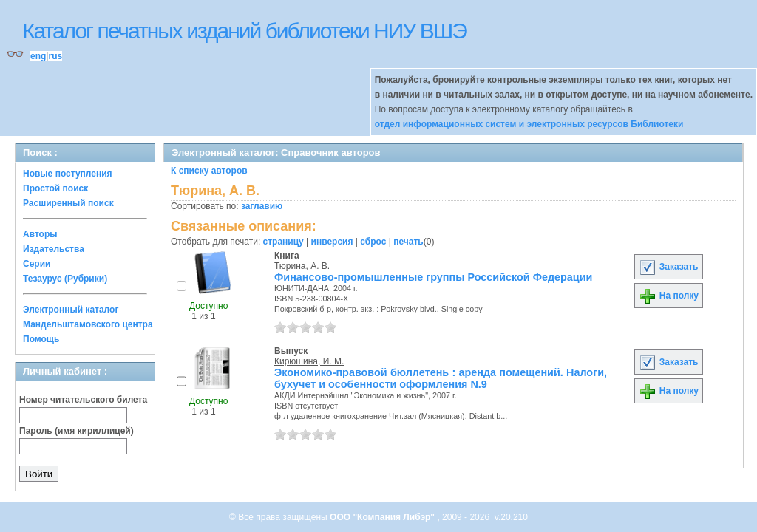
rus (55, 56)
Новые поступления (68, 174)
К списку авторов (209, 171)
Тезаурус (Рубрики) (65, 279)
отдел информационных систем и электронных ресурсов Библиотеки (529, 124)
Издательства (54, 249)
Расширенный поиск (68, 203)
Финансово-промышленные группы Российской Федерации (433, 277)
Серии (37, 264)
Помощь (41, 339)
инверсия (332, 242)
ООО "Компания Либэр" (383, 517)
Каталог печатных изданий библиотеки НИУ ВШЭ (244, 31)
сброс (373, 242)
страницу (284, 242)
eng (38, 56)
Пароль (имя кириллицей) (77, 431)
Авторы (40, 234)
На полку (669, 296)
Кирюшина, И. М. (309, 361)
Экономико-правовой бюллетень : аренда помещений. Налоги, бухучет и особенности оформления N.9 (441, 378)
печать (408, 242)
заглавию (262, 206)
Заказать (668, 267)
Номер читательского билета (83, 400)
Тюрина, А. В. (302, 266)
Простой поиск (55, 188)
